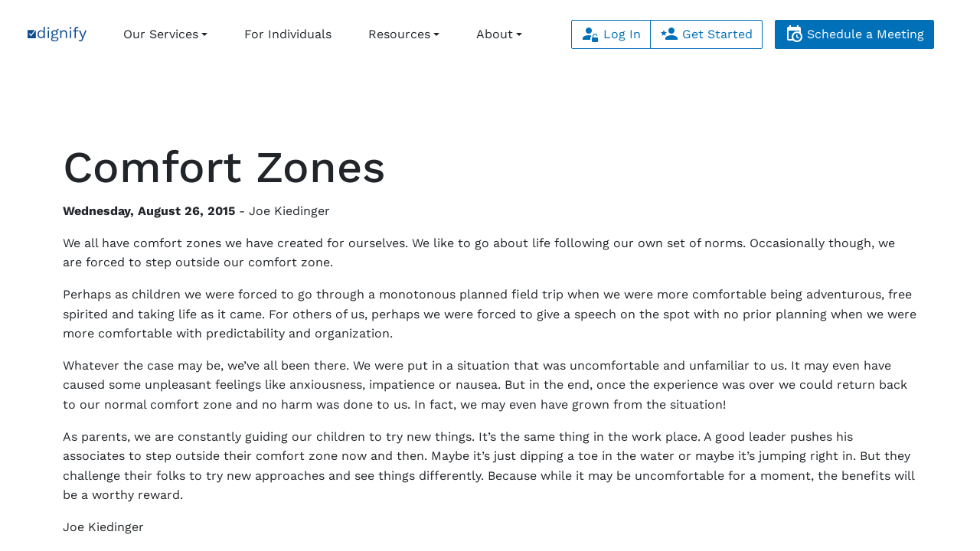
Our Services (161, 34)
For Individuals (288, 34)
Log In (611, 34)
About (495, 34)
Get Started (706, 34)
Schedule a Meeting (854, 34)
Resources (399, 34)
